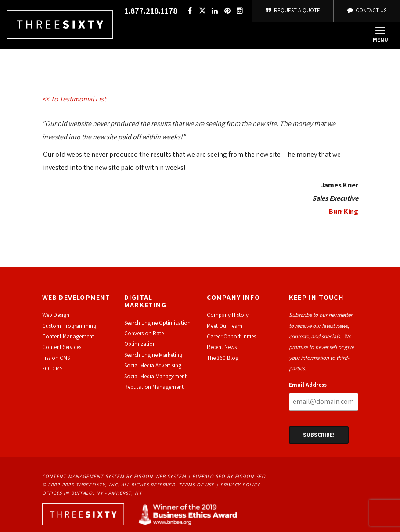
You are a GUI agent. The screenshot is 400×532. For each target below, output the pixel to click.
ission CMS (57, 358)
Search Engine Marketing (153, 355)
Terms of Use (196, 485)
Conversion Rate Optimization (144, 339)
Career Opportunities (231, 336)
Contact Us (367, 10)
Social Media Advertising (153, 365)
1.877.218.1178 (151, 11)
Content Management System (83, 476)
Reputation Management (154, 387)
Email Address (308, 385)
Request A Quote (293, 10)
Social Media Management (155, 376)
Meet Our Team (225, 326)
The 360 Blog (223, 358)
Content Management (68, 336)
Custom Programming (69, 326)
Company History (228, 315)
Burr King (344, 211)
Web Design (56, 315)
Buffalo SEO (209, 476)
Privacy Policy (240, 485)
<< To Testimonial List (74, 99)
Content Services (62, 347)
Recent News (222, 347)
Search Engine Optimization (157, 323)
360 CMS (52, 368)
